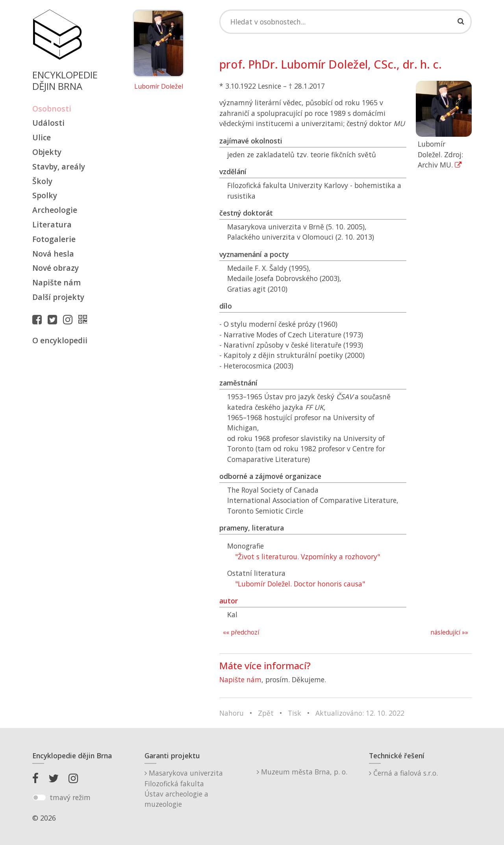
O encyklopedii (60, 340)
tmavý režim (70, 797)
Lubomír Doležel (159, 87)
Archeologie (55, 210)
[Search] (346, 22)
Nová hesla (53, 254)
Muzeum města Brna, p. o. (302, 772)
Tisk (295, 713)
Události (48, 123)
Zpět (266, 713)
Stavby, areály (59, 167)
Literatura (52, 224)
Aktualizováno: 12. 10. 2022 (360, 713)
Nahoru (232, 713)
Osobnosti (52, 109)
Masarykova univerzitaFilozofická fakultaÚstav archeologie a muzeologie (184, 788)
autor (229, 601)
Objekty (47, 152)
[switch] (39, 798)
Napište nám (57, 282)
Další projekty (58, 297)
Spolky (45, 195)
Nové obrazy (56, 268)
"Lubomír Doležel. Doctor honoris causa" (300, 584)
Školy (42, 181)
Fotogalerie (54, 239)
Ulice (42, 137)
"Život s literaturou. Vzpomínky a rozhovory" (308, 557)
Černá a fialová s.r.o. (403, 773)
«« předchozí (241, 632)
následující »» (449, 632)
